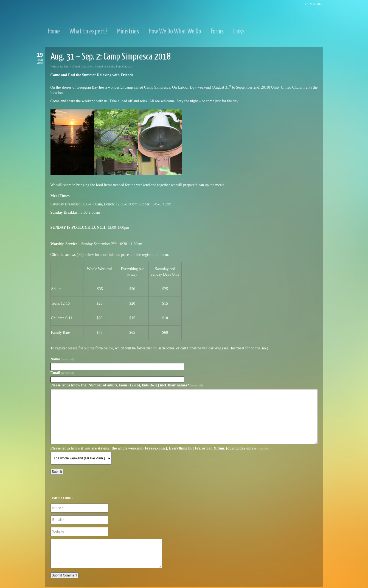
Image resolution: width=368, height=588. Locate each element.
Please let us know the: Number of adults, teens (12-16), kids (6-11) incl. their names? (127, 385)
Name (62, 359)
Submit (57, 472)
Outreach (128, 66)
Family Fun (114, 66)
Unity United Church (77, 66)
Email (62, 373)
